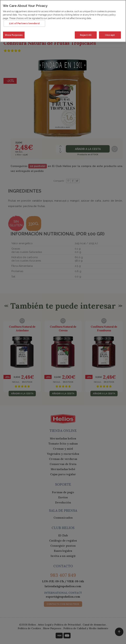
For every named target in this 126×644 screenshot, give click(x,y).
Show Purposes (14, 33)
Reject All (86, 33)
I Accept (110, 33)
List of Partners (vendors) (24, 22)
